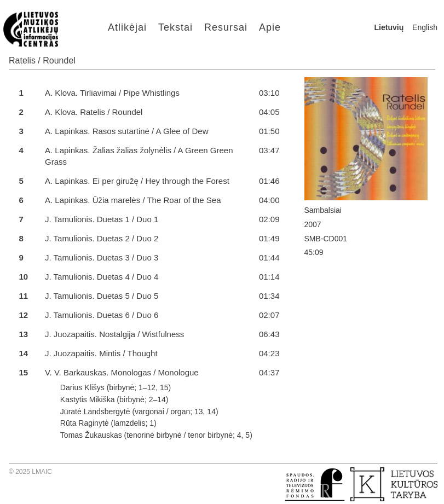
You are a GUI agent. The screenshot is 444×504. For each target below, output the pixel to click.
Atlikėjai (127, 27)
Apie (270, 27)
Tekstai (175, 27)
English (425, 27)
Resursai (226, 27)
